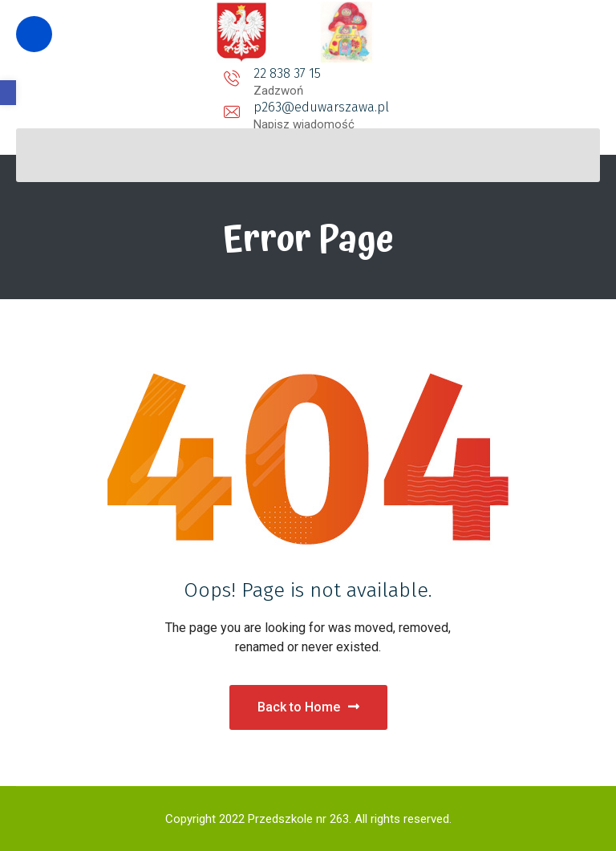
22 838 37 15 (157, 73)
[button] (8, 93)
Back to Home (308, 707)
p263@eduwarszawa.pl (308, 73)
